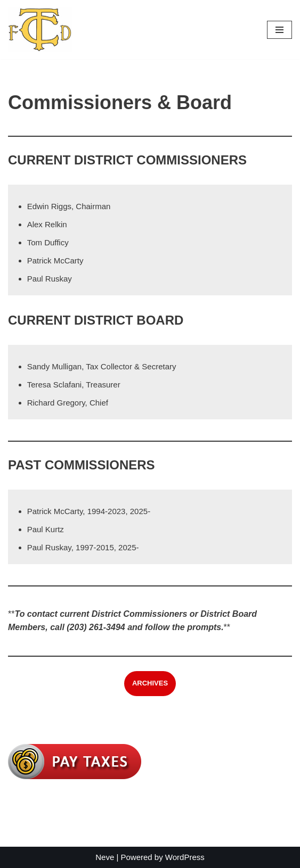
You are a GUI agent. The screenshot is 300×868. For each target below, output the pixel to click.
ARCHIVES (150, 683)
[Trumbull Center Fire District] (40, 30)
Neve (105, 857)
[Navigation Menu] (279, 30)
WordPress (185, 857)
